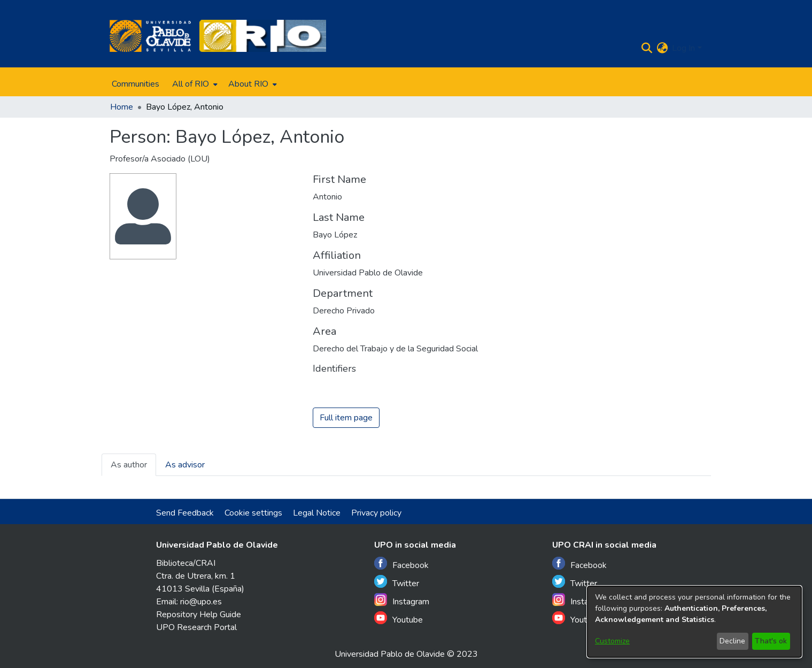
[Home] (150, 36)
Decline (732, 641)
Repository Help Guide (199, 615)
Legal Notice (317, 513)
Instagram (402, 600)
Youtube (399, 619)
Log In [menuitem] (683, 48)
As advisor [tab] (185, 465)
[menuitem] (194, 84)
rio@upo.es (201, 602)
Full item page (346, 418)
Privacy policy (376, 513)
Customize (612, 641)
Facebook (401, 564)
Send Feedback (185, 513)
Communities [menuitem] (136, 84)
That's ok (771, 641)
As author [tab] (129, 465)
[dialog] (694, 622)
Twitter (397, 582)
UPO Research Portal (196, 627)
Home (122, 107)
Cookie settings (253, 513)
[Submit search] (647, 48)
